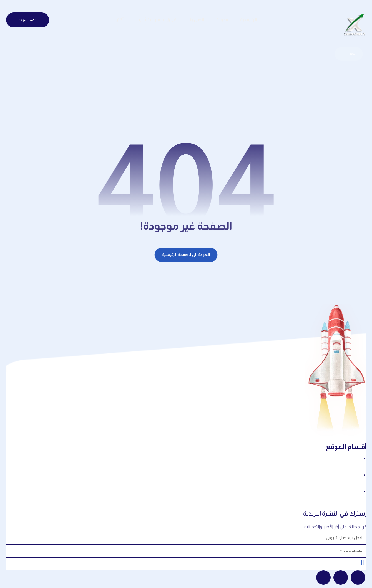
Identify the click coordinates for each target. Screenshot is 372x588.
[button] (358, 578)
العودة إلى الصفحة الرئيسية (186, 255)
